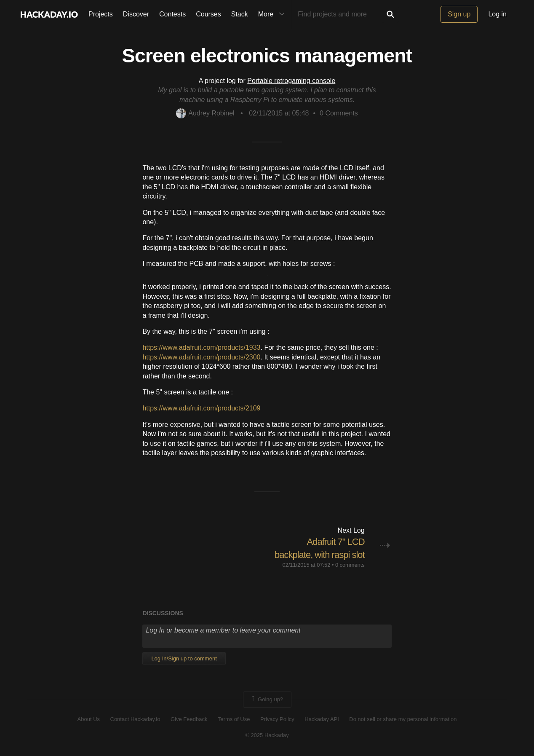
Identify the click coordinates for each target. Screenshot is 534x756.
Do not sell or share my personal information (403, 719)
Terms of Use (234, 719)
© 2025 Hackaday (267, 735)
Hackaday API (322, 719)
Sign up (459, 14)
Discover (136, 14)
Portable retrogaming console (291, 81)
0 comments (350, 565)
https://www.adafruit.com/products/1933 (201, 347)
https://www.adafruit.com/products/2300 (201, 357)
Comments (339, 113)
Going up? (267, 700)
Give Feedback (189, 719)
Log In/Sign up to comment (184, 658)
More (273, 14)
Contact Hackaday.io (135, 719)
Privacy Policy (277, 719)
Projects (101, 14)
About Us (89, 719)
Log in (497, 14)
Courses (208, 14)
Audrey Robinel (205, 113)
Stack (240, 14)
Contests (172, 14)
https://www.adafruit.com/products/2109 (201, 408)
